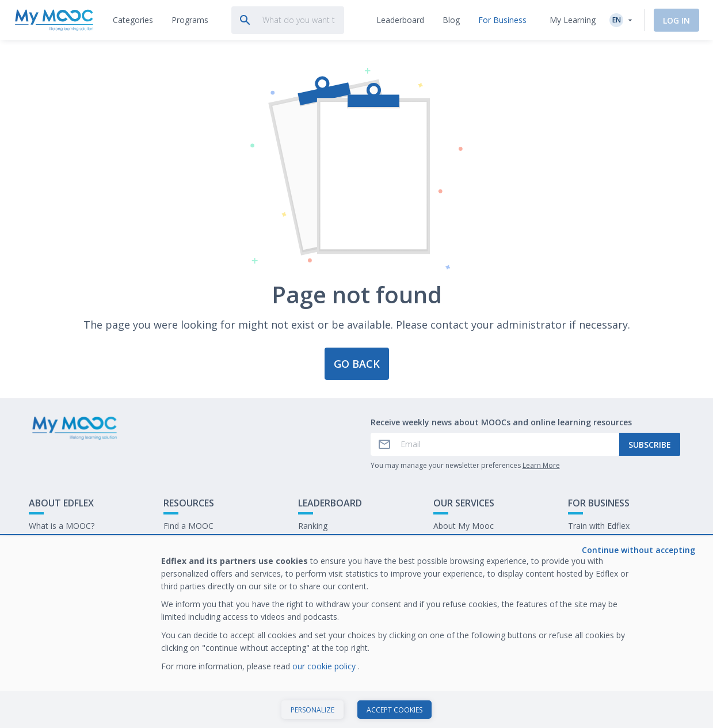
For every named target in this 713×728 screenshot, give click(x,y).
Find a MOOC (188, 526)
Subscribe (650, 445)
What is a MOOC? (62, 526)
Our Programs (190, 544)
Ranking (313, 526)
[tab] (133, 20)
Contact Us (49, 544)
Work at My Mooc (602, 561)
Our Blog (180, 561)
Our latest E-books (603, 544)
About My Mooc (464, 526)
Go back (357, 364)
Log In (676, 20)
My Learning (573, 20)
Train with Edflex (599, 526)
